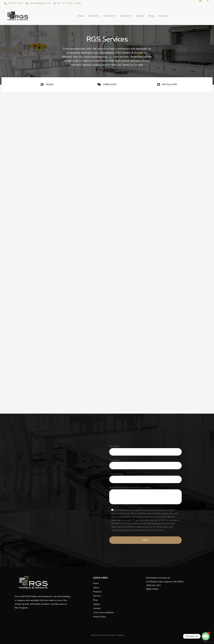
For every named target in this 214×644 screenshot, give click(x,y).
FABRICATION (107, 85)
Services (125, 16)
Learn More (28, 186)
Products (109, 16)
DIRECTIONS (152, 589)
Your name (145, 451)
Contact (163, 16)
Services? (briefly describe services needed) (145, 496)
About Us (94, 16)
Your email (145, 465)
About (96, 588)
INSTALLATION (167, 85)
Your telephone (145, 478)
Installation (13, 376)
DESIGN (47, 85)
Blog (152, 16)
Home (81, 16)
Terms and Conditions (104, 613)
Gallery (140, 16)
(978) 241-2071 (154, 585)
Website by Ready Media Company (107, 635)
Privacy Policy (100, 617)
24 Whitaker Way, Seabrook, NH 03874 (165, 582)
